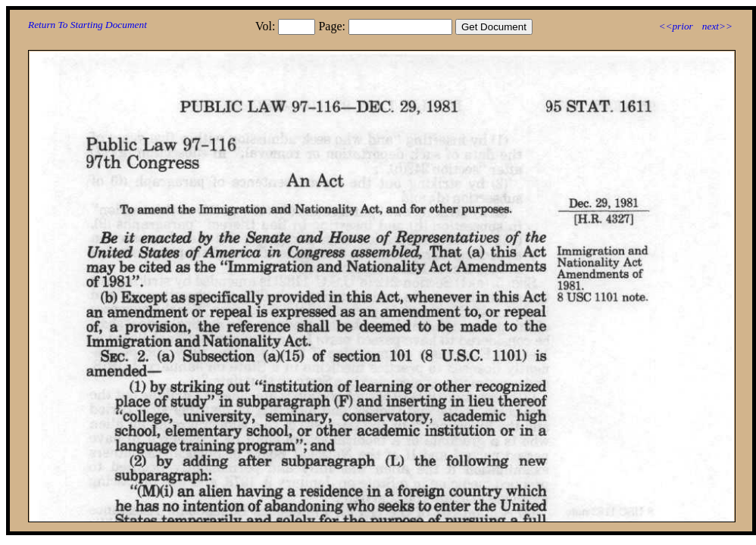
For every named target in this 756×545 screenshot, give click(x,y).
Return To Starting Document (87, 25)
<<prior (675, 26)
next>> (717, 26)
